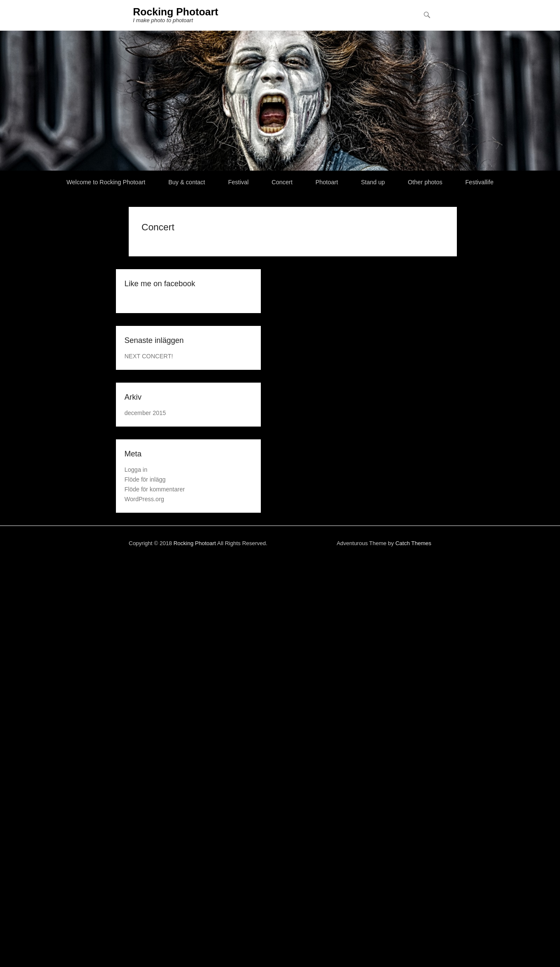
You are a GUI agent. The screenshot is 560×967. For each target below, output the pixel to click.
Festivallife (479, 182)
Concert (282, 182)
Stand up (373, 182)
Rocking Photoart (176, 12)
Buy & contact (187, 182)
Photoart (327, 182)
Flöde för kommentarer (155, 489)
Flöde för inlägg (145, 479)
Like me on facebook (160, 284)
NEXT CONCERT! (149, 356)
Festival (238, 182)
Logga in (136, 470)
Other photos (425, 182)
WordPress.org (144, 499)
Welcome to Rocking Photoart (106, 182)
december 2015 (145, 413)
